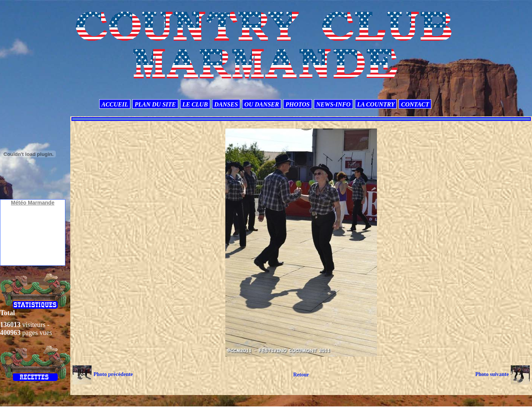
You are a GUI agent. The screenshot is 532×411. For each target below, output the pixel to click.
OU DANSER (262, 104)
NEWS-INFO (333, 104)
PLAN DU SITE (155, 104)
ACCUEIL (115, 104)
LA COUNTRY (376, 104)
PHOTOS (298, 104)
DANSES (226, 104)
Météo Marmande (33, 203)
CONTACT (415, 104)
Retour (301, 375)
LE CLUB (195, 104)
